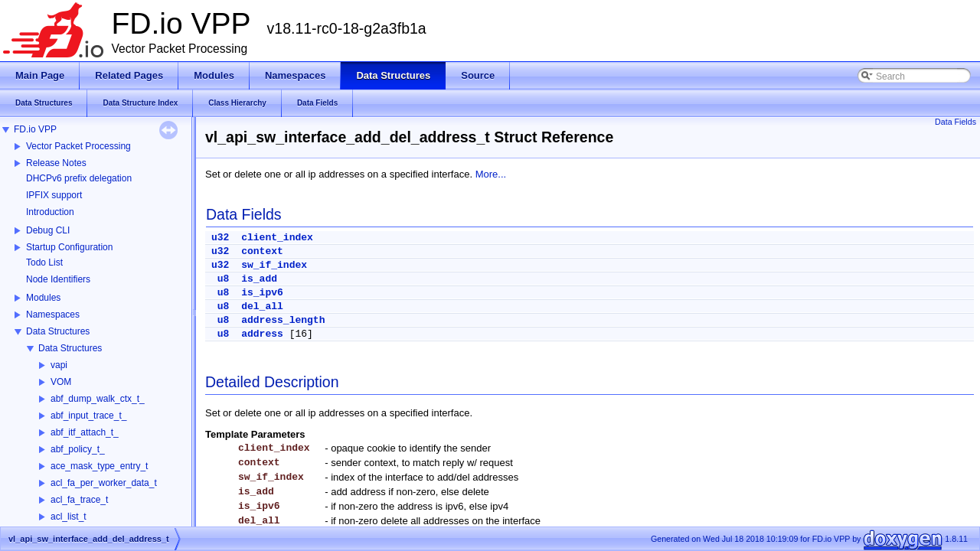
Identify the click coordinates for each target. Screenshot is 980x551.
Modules (43, 298)
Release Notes (56, 163)
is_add (259, 279)
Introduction (50, 212)
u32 (220, 238)
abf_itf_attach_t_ (85, 432)
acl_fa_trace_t (79, 500)
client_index (277, 238)
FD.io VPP (35, 129)
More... (491, 174)
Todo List (44, 262)
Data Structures (58, 331)
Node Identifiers (58, 279)
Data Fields (955, 122)
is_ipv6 (262, 293)
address (262, 334)
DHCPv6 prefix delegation (79, 178)
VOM (61, 382)
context (262, 251)
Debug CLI (48, 230)
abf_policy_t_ (78, 449)
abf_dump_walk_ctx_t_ (98, 399)
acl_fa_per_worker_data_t (104, 483)
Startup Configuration (69, 247)
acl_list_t (69, 517)
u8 (224, 279)
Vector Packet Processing (78, 146)
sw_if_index (274, 265)
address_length (283, 320)
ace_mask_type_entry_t (99, 466)
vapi (59, 365)
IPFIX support (54, 195)
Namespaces (53, 315)
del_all (262, 306)
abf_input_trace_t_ (88, 416)
